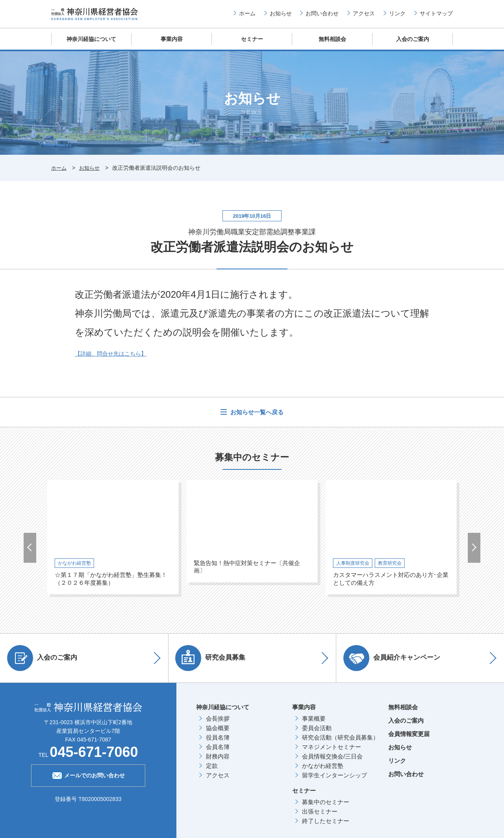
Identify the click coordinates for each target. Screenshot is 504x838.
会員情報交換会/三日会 (332, 762)
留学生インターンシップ (334, 781)
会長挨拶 (218, 724)
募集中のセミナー (326, 808)
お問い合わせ (322, 16)
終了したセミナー (326, 827)
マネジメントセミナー (332, 753)
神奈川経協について (92, 45)
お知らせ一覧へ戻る (256, 418)
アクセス (364, 16)
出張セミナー (320, 817)
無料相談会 (333, 45)
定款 (212, 772)
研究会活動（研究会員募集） (340, 743)
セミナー (252, 45)
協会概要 (218, 734)
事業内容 (172, 45)
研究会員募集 (213, 664)
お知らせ (281, 16)
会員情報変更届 (409, 740)
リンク (397, 16)
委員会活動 (317, 734)
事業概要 (314, 724)
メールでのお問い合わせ (88, 781)
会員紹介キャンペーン (395, 664)
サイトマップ (436, 16)
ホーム (247, 16)
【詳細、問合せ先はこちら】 (113, 359)
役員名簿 (218, 743)
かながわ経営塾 (323, 772)
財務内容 (218, 762)
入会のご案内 (413, 45)
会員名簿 (218, 753)
